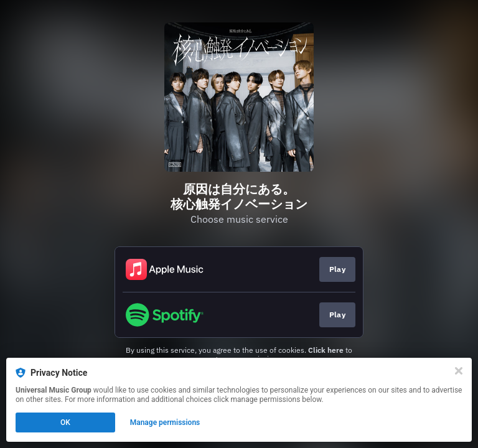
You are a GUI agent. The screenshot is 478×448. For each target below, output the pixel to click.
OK (65, 422)
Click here (326, 350)
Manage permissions (165, 422)
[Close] (459, 371)
